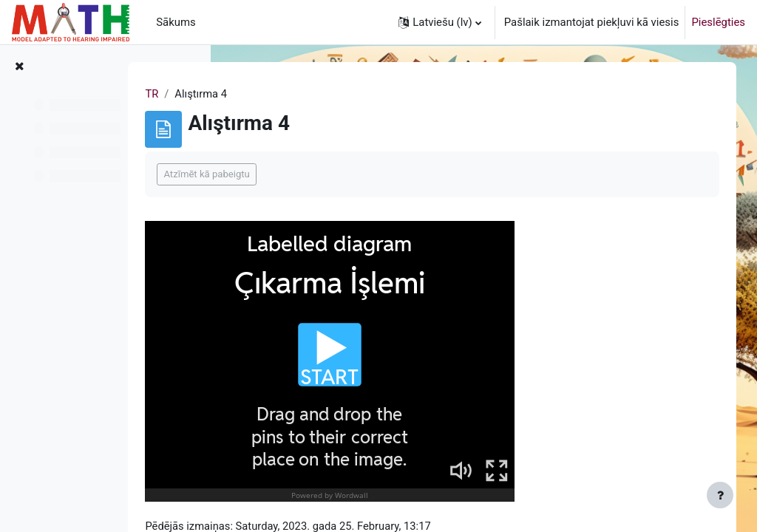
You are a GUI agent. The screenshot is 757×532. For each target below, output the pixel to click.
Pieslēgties (718, 22)
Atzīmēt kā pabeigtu (301, 174)
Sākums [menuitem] (176, 22)
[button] (440, 22)
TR (246, 94)
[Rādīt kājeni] (720, 495)
